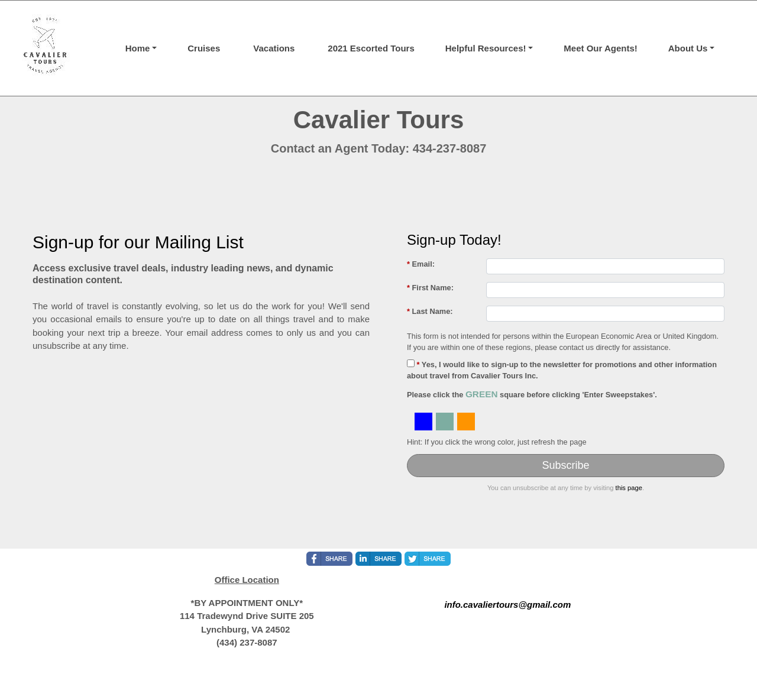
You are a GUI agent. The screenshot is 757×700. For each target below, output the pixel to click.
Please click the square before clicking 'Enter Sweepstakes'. (532, 394)
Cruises (204, 48)
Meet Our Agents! (600, 48)
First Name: (430, 288)
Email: (421, 264)
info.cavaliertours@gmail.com (507, 605)
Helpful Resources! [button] (486, 48)
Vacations (274, 48)
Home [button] (138, 48)
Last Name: (430, 311)
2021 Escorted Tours (371, 48)
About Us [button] (688, 48)
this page (629, 488)
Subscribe (565, 465)
